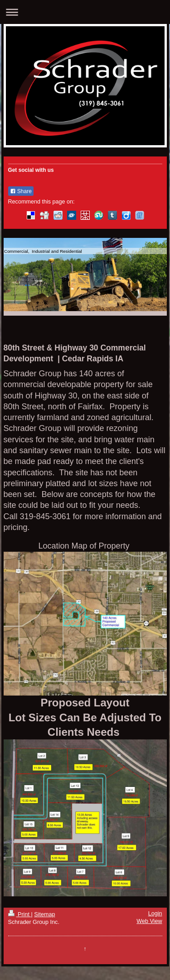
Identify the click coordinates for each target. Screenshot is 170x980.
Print (20, 914)
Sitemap (44, 914)
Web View (149, 921)
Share (21, 191)
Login (155, 914)
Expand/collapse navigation (85, 12)
